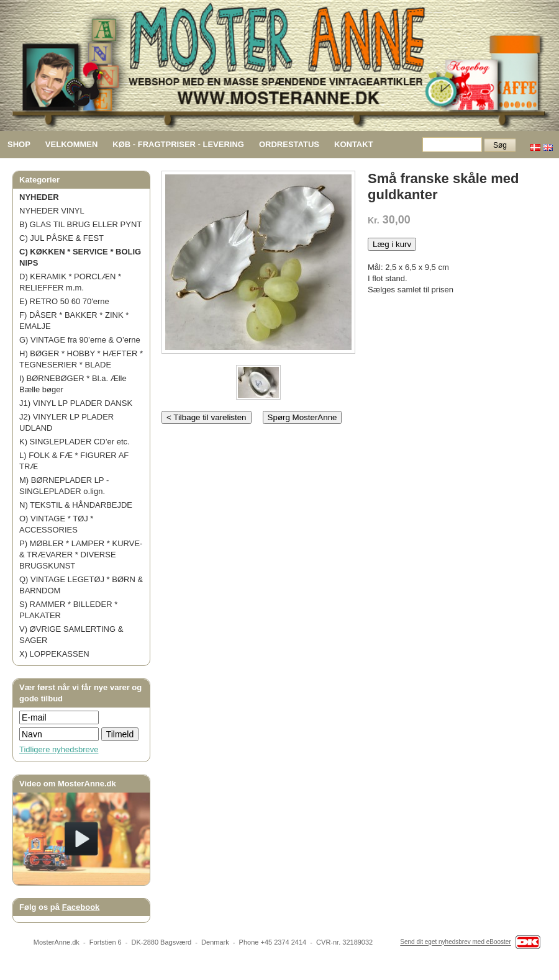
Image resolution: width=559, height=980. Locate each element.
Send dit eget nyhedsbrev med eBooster (455, 942)
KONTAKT (354, 144)
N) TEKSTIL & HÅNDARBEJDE (76, 505)
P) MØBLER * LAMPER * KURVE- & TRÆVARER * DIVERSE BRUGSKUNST (81, 555)
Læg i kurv (392, 244)
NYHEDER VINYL (52, 211)
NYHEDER (39, 197)
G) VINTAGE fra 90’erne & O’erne (80, 340)
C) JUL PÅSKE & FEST (61, 238)
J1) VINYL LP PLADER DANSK (76, 403)
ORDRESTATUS (289, 144)
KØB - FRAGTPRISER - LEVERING (178, 144)
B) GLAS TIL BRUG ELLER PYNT (80, 224)
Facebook (81, 907)
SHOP (19, 144)
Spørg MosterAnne (302, 417)
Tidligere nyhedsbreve (59, 749)
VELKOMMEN (72, 144)
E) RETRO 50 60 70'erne (64, 301)
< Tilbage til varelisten (207, 417)
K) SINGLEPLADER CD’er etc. (75, 442)
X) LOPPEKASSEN (54, 654)
